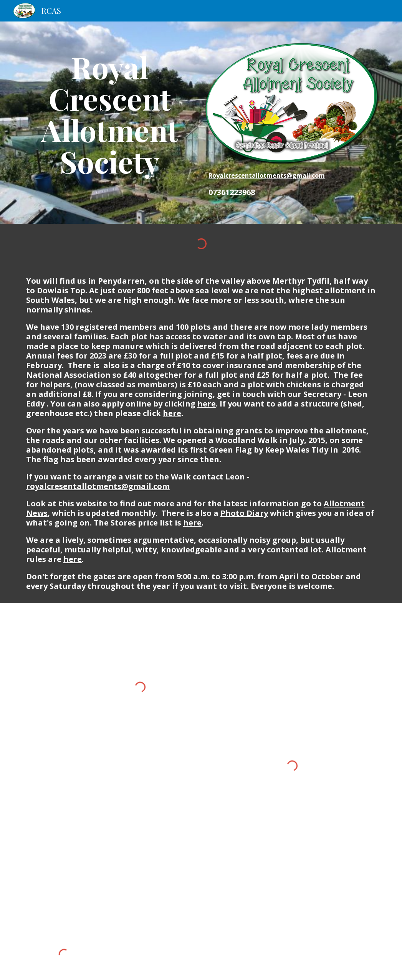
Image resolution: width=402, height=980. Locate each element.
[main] (110, 114)
